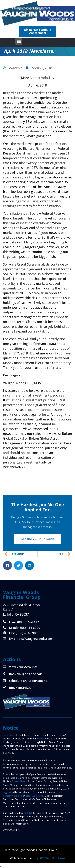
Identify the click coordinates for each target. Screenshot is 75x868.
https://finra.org (12, 796)
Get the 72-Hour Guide (38, 539)
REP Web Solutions (52, 858)
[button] (19, 41)
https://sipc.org (34, 796)
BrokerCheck (19, 781)
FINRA (40, 739)
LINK (30, 813)
